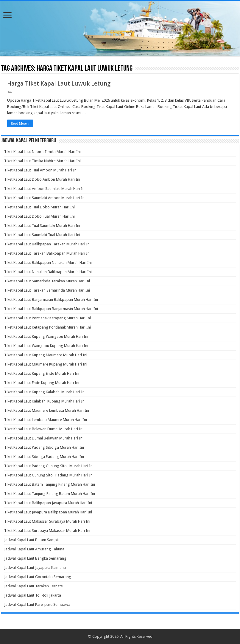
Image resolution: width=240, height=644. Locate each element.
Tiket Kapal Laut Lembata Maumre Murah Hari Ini (46, 420)
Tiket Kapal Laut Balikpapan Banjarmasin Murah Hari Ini (51, 309)
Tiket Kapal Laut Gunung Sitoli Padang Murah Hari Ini (49, 475)
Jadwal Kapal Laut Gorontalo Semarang (38, 577)
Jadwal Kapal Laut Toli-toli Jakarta (33, 595)
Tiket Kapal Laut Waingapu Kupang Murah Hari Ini (46, 346)
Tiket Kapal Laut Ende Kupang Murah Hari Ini (42, 383)
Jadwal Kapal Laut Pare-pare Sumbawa (37, 604)
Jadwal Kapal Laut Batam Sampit (32, 540)
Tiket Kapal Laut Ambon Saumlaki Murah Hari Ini (45, 189)
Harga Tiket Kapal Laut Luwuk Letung (59, 83)
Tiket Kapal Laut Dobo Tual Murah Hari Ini (39, 216)
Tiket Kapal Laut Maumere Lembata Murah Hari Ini (47, 410)
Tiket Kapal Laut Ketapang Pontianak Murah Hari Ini (47, 327)
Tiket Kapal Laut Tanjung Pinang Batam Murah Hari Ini (50, 494)
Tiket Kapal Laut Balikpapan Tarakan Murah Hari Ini (47, 244)
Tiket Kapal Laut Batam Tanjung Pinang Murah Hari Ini (50, 484)
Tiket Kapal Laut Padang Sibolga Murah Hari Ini (44, 447)
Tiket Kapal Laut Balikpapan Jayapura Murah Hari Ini (48, 503)
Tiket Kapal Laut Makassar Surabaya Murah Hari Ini (47, 521)
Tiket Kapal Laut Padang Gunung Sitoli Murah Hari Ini (49, 466)
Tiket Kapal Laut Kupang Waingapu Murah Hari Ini (46, 336)
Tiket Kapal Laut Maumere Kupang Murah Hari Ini (46, 364)
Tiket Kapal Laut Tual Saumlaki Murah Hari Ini (42, 226)
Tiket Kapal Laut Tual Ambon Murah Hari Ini (41, 170)
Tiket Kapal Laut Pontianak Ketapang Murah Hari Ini (47, 318)
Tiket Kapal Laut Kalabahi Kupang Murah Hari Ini (45, 401)
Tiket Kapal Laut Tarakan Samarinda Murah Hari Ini (47, 290)
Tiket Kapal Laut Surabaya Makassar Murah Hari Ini (47, 531)
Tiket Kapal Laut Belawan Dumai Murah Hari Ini (44, 429)
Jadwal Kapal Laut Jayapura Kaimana (35, 568)
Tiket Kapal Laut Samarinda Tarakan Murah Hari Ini (47, 281)
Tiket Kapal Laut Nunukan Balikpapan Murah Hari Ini (48, 272)
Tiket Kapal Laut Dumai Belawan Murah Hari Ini (44, 438)
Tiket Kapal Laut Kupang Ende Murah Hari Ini (42, 373)
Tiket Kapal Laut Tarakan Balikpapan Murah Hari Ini (47, 253)
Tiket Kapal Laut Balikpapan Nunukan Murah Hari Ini (48, 263)
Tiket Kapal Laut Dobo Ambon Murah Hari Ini (42, 179)
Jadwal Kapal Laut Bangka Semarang (35, 558)
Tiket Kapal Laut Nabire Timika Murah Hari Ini (42, 152)
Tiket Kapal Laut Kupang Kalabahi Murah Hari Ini (45, 392)
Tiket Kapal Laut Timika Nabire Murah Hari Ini (42, 161)
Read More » (20, 123)
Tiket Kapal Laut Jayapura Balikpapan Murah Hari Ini (48, 512)
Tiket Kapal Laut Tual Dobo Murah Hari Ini (39, 207)
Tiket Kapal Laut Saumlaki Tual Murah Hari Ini (42, 235)
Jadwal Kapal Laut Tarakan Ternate (33, 586)
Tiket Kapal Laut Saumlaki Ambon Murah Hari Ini (45, 198)
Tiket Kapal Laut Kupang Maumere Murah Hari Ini (46, 355)
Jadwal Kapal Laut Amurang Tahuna (34, 549)
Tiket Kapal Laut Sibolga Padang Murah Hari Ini (44, 457)
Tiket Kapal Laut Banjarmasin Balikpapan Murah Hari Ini (51, 299)
